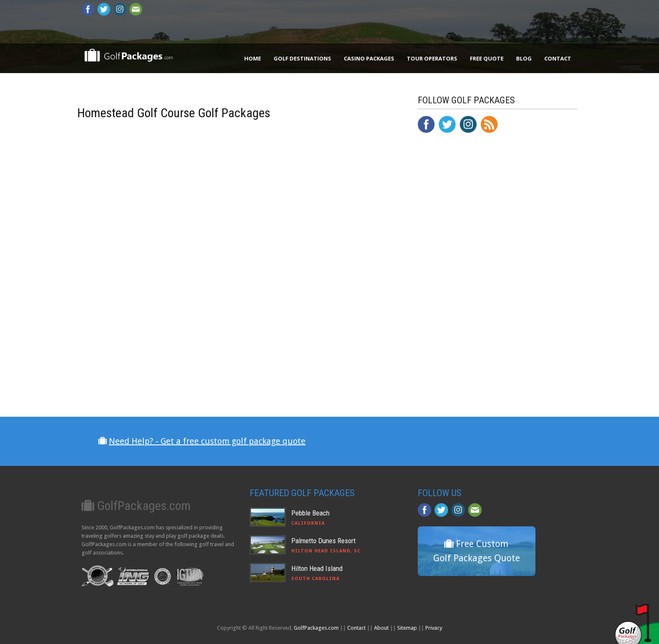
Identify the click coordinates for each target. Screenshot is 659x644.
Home (253, 58)
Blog (524, 58)
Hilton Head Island (317, 568)
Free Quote (487, 58)
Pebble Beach (310, 513)
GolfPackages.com (316, 628)
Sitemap (407, 628)
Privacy (434, 628)
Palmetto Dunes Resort (323, 541)
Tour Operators (432, 58)
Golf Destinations (302, 58)
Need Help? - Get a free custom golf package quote (207, 441)
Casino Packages (369, 58)
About (381, 628)
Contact (558, 58)
